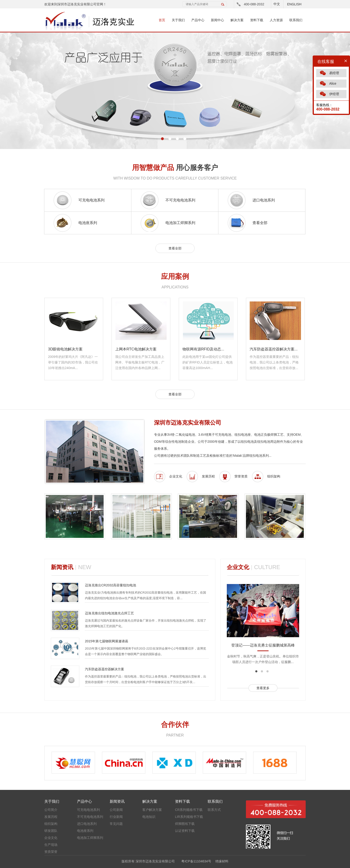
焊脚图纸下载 (185, 824)
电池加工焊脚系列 (180, 223)
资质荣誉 (51, 852)
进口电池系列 (264, 200)
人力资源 (276, 20)
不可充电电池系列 (180, 200)
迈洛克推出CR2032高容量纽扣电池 (110, 585)
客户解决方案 (152, 810)
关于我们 (178, 20)
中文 (277, 4)
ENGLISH (294, 4)
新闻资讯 (117, 801)
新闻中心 (217, 20)
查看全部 (260, 223)
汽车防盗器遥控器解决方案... (274, 349)
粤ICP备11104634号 (196, 861)
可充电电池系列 (91, 200)
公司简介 (51, 810)
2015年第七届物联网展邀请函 (107, 641)
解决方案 (237, 20)
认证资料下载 (185, 831)
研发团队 (51, 831)
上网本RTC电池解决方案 (136, 349)
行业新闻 (116, 817)
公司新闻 (116, 810)
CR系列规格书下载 (189, 810)
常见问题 (116, 824)
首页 (162, 20)
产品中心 (198, 20)
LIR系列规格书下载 (189, 817)
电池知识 (149, 817)
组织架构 (274, 476)
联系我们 (296, 20)
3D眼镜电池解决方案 (65, 349)
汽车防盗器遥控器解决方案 (105, 669)
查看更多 (263, 688)
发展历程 (208, 476)
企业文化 (176, 476)
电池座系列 (88, 223)
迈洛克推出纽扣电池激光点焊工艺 (109, 613)
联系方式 (214, 810)
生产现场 (51, 845)
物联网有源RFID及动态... (203, 349)
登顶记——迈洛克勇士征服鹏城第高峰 (263, 645)
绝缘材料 (222, 861)
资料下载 (257, 20)
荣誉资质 (241, 476)
